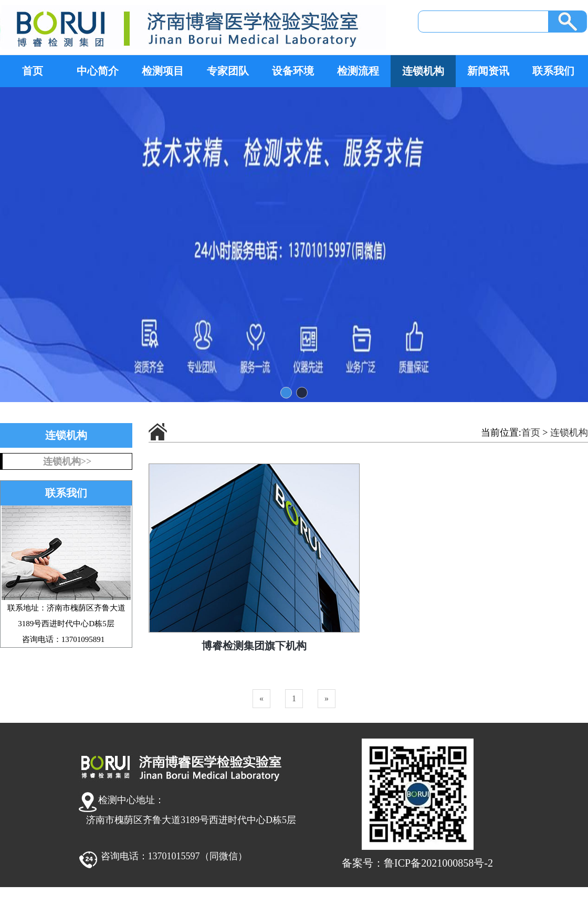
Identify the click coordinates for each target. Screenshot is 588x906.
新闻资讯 (488, 71)
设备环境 (293, 71)
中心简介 (98, 71)
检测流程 (358, 71)
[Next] (327, 699)
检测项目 (163, 71)
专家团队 (228, 71)
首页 (33, 71)
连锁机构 (423, 71)
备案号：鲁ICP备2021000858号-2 (417, 863)
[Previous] (261, 699)
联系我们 (553, 71)
